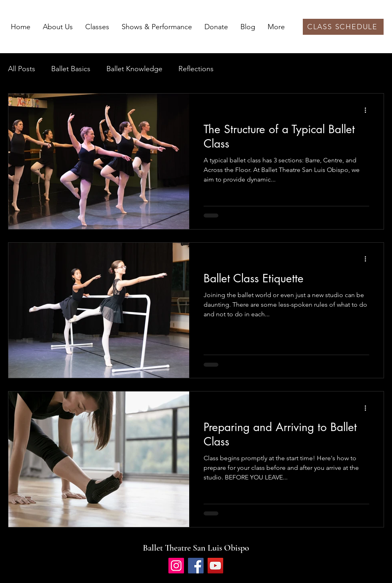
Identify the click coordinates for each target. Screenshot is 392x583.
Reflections (196, 69)
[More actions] (368, 110)
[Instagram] (176, 566)
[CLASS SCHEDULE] (343, 27)
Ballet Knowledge (134, 69)
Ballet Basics (71, 69)
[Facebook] (196, 566)
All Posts (22, 69)
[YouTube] (215, 566)
